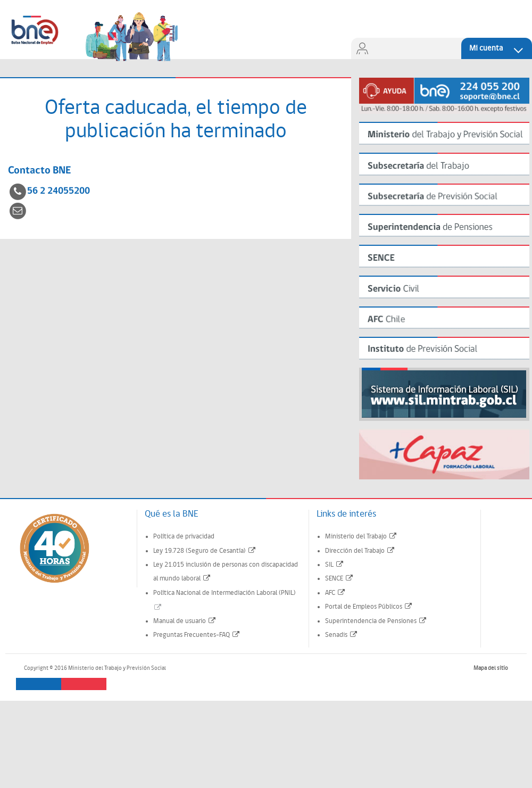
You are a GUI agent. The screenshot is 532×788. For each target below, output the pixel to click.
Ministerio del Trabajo (361, 537)
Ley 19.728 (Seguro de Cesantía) (205, 551)
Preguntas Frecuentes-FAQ (197, 635)
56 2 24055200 (59, 191)
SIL (335, 565)
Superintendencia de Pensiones (376, 621)
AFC (335, 593)
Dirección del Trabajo (360, 551)
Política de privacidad (184, 537)
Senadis (342, 635)
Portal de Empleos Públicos (369, 607)
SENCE (339, 579)
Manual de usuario (185, 621)
